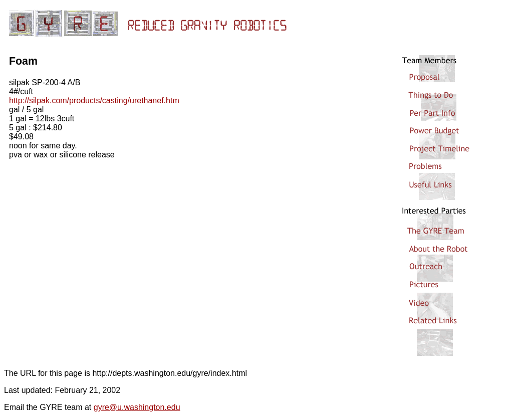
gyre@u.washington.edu (137, 407)
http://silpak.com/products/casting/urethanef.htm (94, 100)
